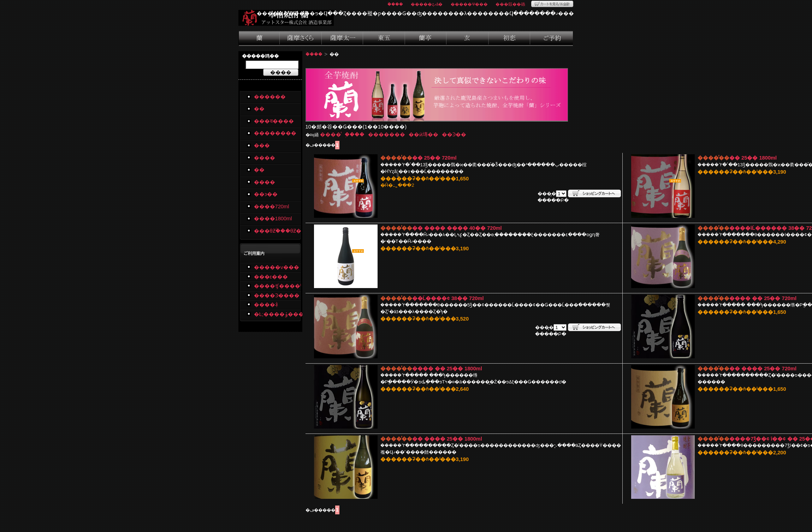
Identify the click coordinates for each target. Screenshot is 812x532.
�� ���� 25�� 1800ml (447, 439)
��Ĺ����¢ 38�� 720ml (448, 298)
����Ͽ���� (277, 295)
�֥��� (355, 135)
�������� (343, 38)
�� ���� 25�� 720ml (763, 369)
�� (259, 38)
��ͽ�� (552, 38)
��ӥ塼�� (423, 135)
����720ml (272, 207)
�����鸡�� (260, 56)
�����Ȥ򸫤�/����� (552, 4)
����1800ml (273, 219)
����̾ (331, 135)
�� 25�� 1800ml (753, 158)
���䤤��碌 (510, 4)
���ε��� (271, 277)
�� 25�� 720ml (434, 158)
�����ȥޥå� (427, 4)
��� (384, 38)
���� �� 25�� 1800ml (447, 369)
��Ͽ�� (454, 135)
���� (426, 38)
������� (387, 135)
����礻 (267, 305)
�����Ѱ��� (469, 4)
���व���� (301, 38)
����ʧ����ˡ (277, 286)
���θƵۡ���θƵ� (277, 231)
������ (270, 97)
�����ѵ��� (277, 267)
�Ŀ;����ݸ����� (277, 314)
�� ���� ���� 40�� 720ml (457, 228)
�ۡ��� (395, 4)
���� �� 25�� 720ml (763, 298)
